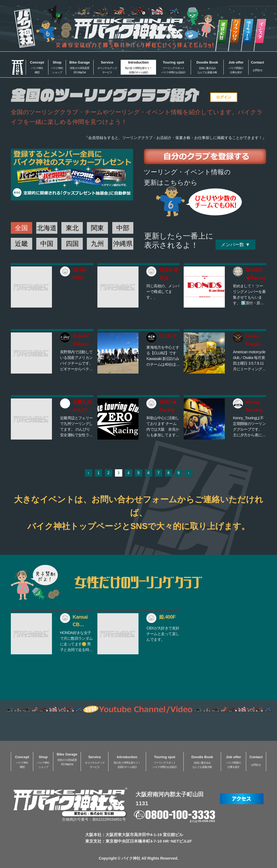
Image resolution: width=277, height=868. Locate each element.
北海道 (47, 228)
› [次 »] (189, 473)
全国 (21, 228)
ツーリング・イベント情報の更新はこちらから (187, 177)
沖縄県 (123, 244)
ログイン (224, 97)
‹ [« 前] (89, 473)
